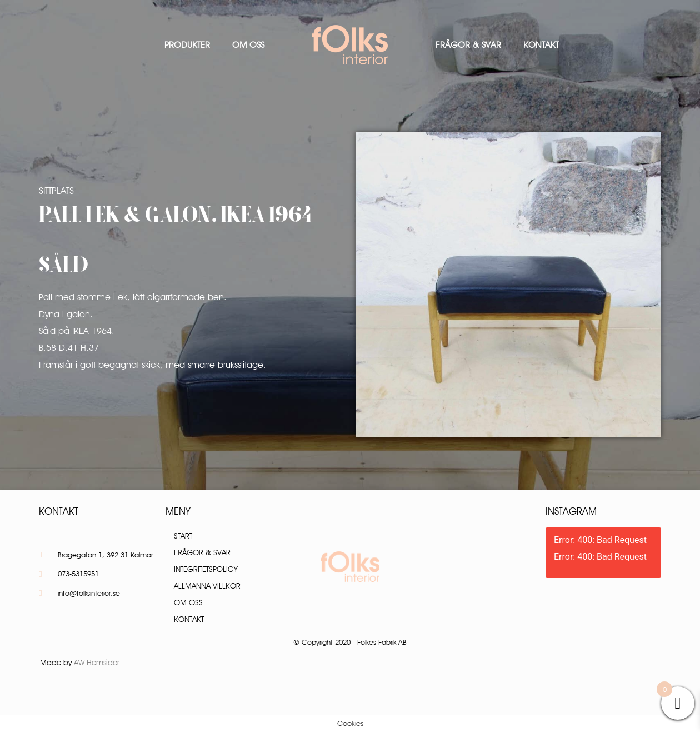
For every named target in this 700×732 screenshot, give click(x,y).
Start (183, 536)
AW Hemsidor (97, 663)
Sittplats (56, 191)
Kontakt (541, 45)
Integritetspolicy (206, 569)
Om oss (248, 45)
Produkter (187, 45)
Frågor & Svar (468, 45)
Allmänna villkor (207, 586)
